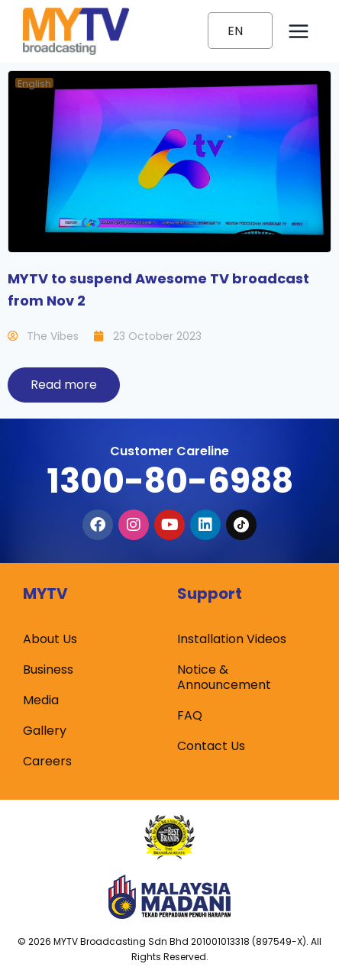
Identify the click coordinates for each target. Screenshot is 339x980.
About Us (50, 639)
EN (235, 31)
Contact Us (211, 746)
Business (48, 670)
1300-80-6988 (170, 481)
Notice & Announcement (224, 677)
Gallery (45, 731)
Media (41, 700)
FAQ (190, 715)
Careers (47, 761)
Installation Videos (232, 639)
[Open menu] (298, 31)
